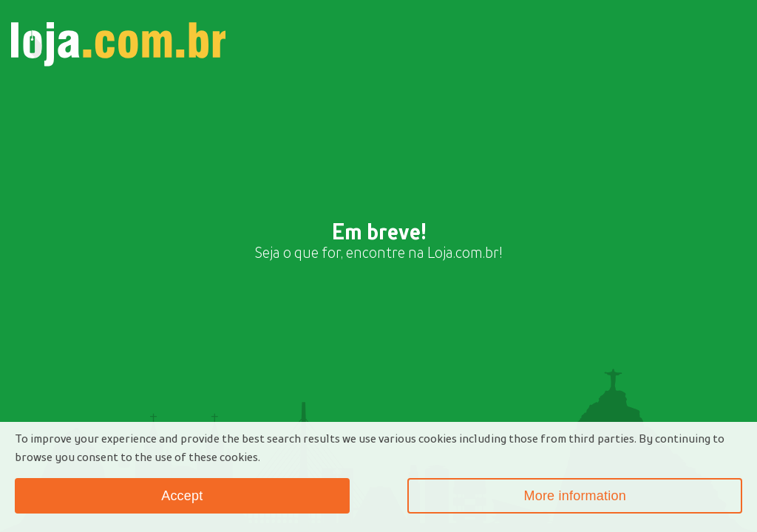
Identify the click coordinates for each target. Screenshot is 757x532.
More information (574, 496)
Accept (182, 496)
